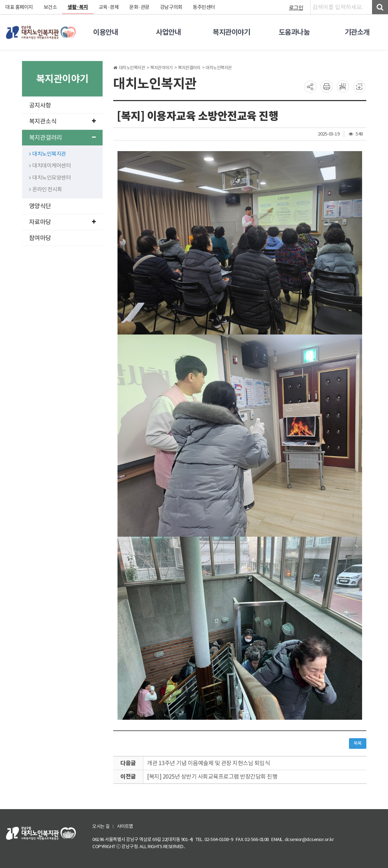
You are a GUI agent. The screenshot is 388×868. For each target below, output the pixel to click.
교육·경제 (109, 7)
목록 (358, 743)
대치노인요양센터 (50, 178)
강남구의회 (171, 7)
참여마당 (40, 238)
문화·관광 (139, 7)
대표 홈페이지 (19, 7)
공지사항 (40, 105)
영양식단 (40, 206)
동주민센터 (204, 7)
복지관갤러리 (62, 138)
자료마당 (62, 222)
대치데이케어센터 (50, 165)
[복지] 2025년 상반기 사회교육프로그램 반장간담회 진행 (212, 776)
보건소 (50, 7)
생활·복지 (78, 7)
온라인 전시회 (46, 189)
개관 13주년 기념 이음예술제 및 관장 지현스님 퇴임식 (208, 763)
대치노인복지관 (48, 154)
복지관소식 (62, 121)
